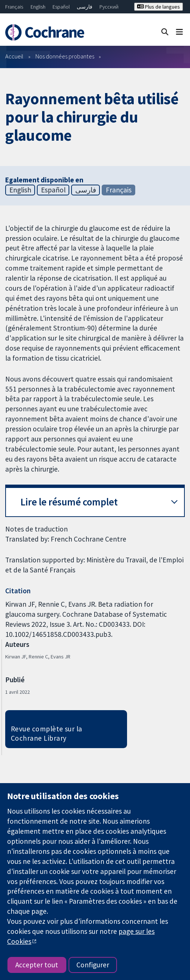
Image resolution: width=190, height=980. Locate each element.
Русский (109, 7)
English (38, 7)
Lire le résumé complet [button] (69, 502)
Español (61, 7)
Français (14, 7)
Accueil (14, 56)
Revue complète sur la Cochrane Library (47, 733)
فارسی (85, 7)
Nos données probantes (65, 56)
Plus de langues (159, 7)
